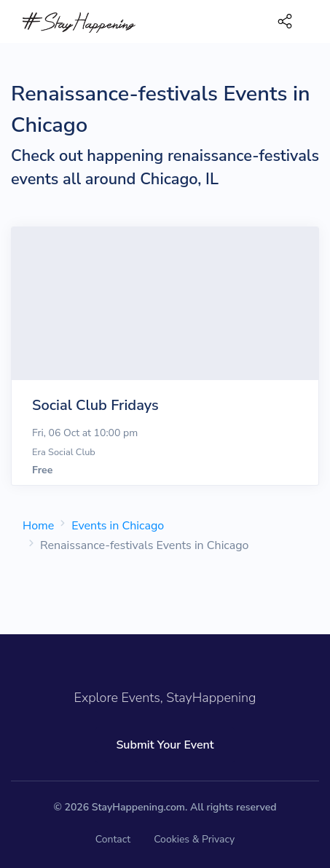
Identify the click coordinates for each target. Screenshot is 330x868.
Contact (113, 839)
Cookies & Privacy (194, 839)
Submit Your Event (165, 745)
